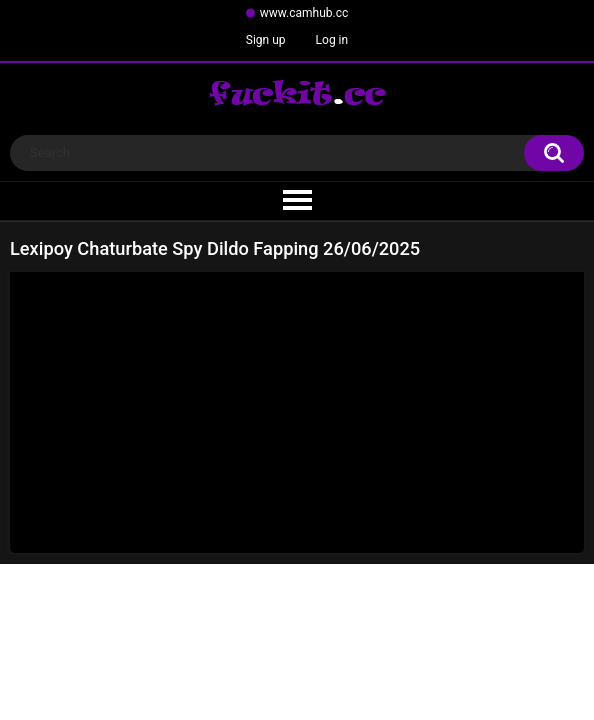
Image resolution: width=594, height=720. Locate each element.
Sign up (266, 40)
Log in (332, 40)
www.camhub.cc (304, 13)
